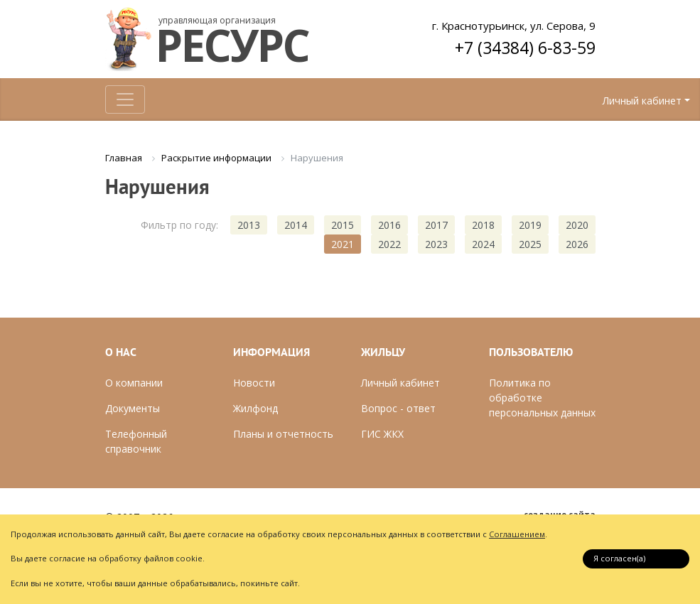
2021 (343, 244)
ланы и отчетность (287, 434)
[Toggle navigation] (125, 99)
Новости (254, 383)
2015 (343, 225)
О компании (134, 383)
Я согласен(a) (619, 558)
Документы (133, 408)
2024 (483, 244)
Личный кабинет (642, 101)
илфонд (259, 408)
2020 (577, 225)
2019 (530, 225)
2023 (436, 244)
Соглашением (517, 534)
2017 (436, 225)
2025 (530, 244)
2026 (577, 244)
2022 (389, 244)
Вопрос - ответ (398, 408)
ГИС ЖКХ (382, 434)
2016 (389, 225)
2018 (483, 225)
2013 (249, 225)
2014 (296, 225)
